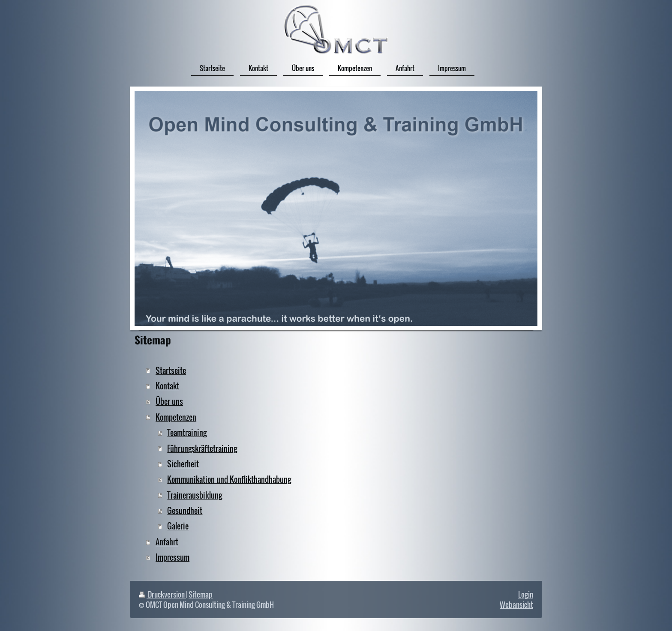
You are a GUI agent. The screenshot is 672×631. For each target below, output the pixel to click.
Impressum (172, 557)
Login (526, 594)
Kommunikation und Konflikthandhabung (229, 479)
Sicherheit (183, 464)
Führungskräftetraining (202, 448)
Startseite (171, 370)
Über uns (169, 401)
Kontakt (167, 386)
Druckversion (162, 594)
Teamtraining (187, 432)
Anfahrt (167, 542)
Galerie (178, 526)
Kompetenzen (176, 417)
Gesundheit (185, 510)
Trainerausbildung (195, 495)
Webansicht (516, 605)
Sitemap (201, 594)
